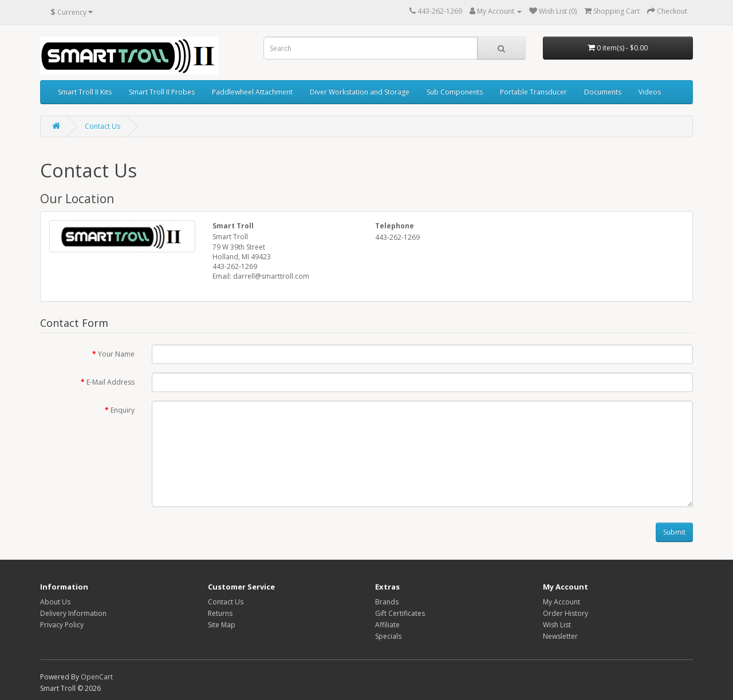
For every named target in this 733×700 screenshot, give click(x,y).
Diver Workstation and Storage (360, 92)
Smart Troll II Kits (85, 92)
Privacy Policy (62, 625)
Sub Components (455, 92)
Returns (220, 613)
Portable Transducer (533, 92)
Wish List (557, 625)
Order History (565, 613)
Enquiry (123, 410)
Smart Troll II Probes (162, 92)
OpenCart (97, 677)
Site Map (222, 625)
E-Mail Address (111, 382)
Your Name (116, 354)
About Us (55, 602)
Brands (387, 602)
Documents (603, 92)
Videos (650, 92)
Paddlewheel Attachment (252, 92)
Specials (388, 636)
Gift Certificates (400, 613)
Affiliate (387, 625)
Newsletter (560, 636)
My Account (561, 602)
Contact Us (103, 126)
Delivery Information (73, 613)
